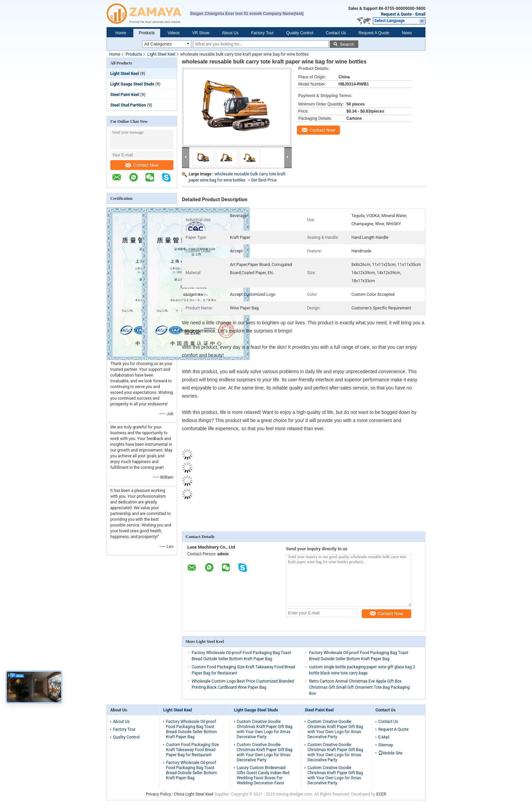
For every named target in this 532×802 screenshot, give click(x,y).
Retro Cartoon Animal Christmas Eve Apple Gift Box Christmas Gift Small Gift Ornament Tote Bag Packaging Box (359, 687)
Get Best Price (264, 180)
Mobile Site (391, 753)
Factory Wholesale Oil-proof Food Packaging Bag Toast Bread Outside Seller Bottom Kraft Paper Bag (191, 729)
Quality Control (300, 33)
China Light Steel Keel (194, 794)
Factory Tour (262, 33)
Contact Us (336, 33)
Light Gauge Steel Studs (132, 84)
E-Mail (384, 737)
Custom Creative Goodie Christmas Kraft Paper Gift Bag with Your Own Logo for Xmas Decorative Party (265, 729)
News (407, 33)
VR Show (201, 33)
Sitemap (386, 745)
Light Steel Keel (161, 54)
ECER (381, 794)
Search (347, 44)
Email (420, 14)
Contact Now (142, 165)
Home (121, 33)
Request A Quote (396, 14)
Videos (173, 33)
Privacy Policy (158, 794)
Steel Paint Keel (125, 95)
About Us (230, 33)
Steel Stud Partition (128, 105)
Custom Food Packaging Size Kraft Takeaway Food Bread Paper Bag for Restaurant (192, 750)
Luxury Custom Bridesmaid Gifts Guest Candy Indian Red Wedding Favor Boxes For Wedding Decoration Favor (263, 775)
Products (147, 33)
